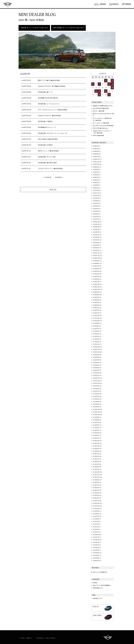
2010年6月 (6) (97, 548)
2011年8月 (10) (97, 514)
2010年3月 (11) (97, 556)
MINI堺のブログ (98, 598)
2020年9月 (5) (97, 230)
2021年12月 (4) (97, 190)
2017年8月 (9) (97, 326)
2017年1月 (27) (97, 344)
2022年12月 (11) (97, 159)
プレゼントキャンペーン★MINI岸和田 (50, 169)
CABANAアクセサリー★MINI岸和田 (49, 116)
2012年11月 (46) (97, 475)
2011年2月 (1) (97, 529)
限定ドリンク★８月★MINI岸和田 (49, 80)
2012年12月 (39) (97, 472)
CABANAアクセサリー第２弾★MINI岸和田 (52, 86)
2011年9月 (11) (97, 511)
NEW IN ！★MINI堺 (99, 111)
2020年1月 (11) (97, 250)
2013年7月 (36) (97, 454)
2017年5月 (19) (97, 334)
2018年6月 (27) (97, 300)
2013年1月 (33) (97, 469)
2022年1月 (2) (97, 188)
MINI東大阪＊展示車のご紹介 (47, 163)
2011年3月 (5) (97, 527)
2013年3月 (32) (97, 464)
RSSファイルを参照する (100, 572)
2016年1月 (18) (97, 376)
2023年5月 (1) (97, 146)
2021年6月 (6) (97, 206)
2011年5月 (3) (97, 522)
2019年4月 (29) (97, 274)
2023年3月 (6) (97, 151)
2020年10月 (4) (97, 227)
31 (109, 95)
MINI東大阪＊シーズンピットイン (49, 104)
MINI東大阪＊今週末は (45, 122)
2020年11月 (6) (97, 224)
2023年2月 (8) (97, 154)
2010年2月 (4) (97, 558)
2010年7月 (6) (97, 545)
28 (99, 95)
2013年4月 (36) (97, 462)
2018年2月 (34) (97, 310)
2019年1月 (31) (97, 282)
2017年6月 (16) (97, 331)
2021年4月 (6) (97, 211)
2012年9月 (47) (97, 480)
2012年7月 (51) (97, 485)
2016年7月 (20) (97, 360)
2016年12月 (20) (97, 347)
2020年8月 (58, 177)
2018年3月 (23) (97, 308)
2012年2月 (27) (97, 498)
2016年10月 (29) (97, 352)
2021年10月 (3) (97, 196)
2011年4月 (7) (97, 524)
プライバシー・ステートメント (46, 638)
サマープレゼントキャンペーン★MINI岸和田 (52, 110)
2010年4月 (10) (97, 553)
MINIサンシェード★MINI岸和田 (48, 151)
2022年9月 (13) (97, 167)
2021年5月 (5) (97, 209)
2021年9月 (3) (97, 198)
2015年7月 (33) (97, 391)
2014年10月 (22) (97, 415)
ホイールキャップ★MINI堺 (101, 123)
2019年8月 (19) (97, 263)
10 (109, 84)
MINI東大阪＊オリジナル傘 (47, 157)
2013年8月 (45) (97, 451)
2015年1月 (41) (97, 407)
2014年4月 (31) (97, 430)
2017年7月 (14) (97, 329)
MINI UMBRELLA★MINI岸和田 (48, 139)
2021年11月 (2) (97, 193)
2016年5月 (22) (97, 365)
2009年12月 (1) (97, 561)
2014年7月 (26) (97, 423)
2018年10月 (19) (97, 289)
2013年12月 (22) (97, 441)
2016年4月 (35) (97, 368)
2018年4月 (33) (97, 305)
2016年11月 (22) (97, 349)
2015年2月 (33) (97, 404)
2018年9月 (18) (97, 292)
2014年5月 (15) (97, 428)
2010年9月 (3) (97, 542)
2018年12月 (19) (97, 284)
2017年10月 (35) (97, 321)
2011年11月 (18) (97, 506)
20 (96, 91)
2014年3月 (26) (97, 433)
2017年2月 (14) (97, 342)
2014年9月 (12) (97, 417)
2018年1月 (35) (97, 313)
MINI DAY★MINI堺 (98, 136)
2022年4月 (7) (97, 180)
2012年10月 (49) (97, 477)
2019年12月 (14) (97, 253)
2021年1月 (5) (97, 219)
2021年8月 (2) (97, 201)
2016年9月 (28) (97, 355)
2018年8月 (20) (97, 295)
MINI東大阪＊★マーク (45, 92)
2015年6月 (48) (97, 394)
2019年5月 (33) (97, 271)
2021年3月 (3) (97, 214)
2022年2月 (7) (97, 185)
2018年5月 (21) (97, 303)
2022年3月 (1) (97, 183)
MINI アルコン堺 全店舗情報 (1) (102, 585)
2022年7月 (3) (97, 172)
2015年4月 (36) (97, 399)
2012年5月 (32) (97, 490)
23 (106, 91)
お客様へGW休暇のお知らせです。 (103, 106)
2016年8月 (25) (97, 357)
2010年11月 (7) (97, 537)
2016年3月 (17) (97, 370)
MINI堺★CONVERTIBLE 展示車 (48, 98)
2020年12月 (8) (97, 222)
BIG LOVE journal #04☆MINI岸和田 (103, 126)
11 (112, 84)
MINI (8, 4)
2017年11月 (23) (97, 318)
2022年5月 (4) (97, 177)
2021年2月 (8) (97, 217)
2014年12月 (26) (97, 410)
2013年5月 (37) (97, 459)
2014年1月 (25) (97, 438)
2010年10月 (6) (97, 540)
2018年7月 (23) (97, 297)
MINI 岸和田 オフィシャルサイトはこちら (68, 28)
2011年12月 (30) (97, 503)
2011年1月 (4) (97, 532)
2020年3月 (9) (97, 245)
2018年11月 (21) (97, 287)
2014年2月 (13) (97, 435)
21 (99, 91)
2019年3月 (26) (97, 277)
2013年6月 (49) (97, 456)
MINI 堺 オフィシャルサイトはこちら (34, 28)
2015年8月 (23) (97, 389)
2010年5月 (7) (97, 550)
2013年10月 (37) (97, 446)
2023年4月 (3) (97, 149)
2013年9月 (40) (97, 449)
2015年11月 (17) (97, 381)
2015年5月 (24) (97, 396)
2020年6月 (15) (97, 237)
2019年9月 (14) (97, 261)
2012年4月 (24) (97, 493)
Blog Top (53, 190)
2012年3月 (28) (97, 496)
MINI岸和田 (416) (98, 588)
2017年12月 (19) (97, 316)
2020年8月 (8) (97, 232)
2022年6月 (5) (97, 175)
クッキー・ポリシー (26, 638)
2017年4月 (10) (97, 336)
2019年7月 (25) (97, 266)
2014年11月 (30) (97, 412)
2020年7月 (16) (97, 235)
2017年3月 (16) (97, 339)
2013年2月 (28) (97, 467)
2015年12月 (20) (97, 378)
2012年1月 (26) (97, 501)
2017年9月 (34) (97, 323)
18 (112, 88)
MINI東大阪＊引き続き (45, 145)
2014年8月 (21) (97, 420)
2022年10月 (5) (97, 164)
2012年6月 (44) (97, 488)
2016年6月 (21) (97, 363)
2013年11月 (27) (97, 443)
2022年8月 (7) (97, 170)
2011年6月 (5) (97, 519)
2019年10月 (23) (97, 258)
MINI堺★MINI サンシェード (47, 127)
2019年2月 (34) (97, 279)
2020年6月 (48, 177)
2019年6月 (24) (97, 269)
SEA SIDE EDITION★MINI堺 (101, 108)
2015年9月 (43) (97, 386)
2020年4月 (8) (97, 243)
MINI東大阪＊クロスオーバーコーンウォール (52, 133)
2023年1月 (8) (97, 157)
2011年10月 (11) (97, 509)
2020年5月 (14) (97, 240)
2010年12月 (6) (97, 535)
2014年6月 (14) (97, 425)
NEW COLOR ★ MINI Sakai (100, 128)
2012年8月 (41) (97, 482)
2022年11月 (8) (97, 162)
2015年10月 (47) (97, 383)
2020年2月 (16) (97, 248)
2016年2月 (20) (97, 373)
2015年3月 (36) (97, 402)
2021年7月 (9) (97, 203)
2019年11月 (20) (97, 256)
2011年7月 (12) (97, 516)
